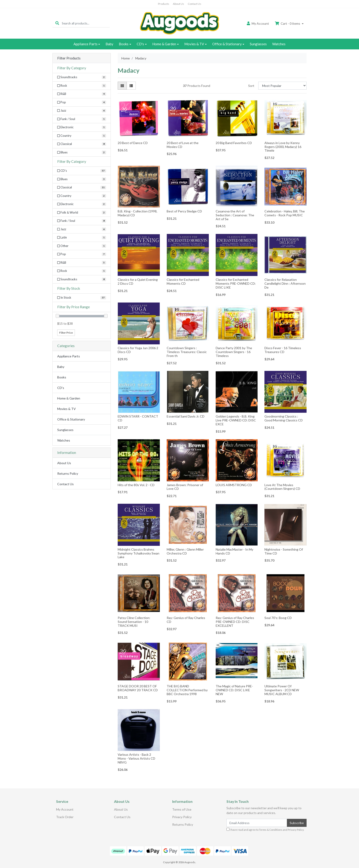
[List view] (131, 86)
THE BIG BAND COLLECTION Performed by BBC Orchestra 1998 (187, 690)
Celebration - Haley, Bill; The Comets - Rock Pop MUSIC (285, 213)
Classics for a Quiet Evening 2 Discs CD (138, 281)
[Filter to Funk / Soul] (82, 221)
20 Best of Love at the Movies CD (183, 145)
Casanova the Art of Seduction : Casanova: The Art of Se (235, 215)
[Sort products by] (282, 86)
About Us (178, 4)
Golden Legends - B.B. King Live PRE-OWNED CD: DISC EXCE (236, 420)
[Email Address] (257, 823)
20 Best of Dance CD (133, 143)
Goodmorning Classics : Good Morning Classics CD (284, 418)
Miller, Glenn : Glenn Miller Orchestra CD (185, 551)
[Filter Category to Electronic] (82, 127)
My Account (65, 809)
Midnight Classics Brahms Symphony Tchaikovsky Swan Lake (139, 553)
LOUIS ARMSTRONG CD (234, 485)
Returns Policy (68, 473)
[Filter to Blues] (82, 179)
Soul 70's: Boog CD (278, 618)
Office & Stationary (227, 44)
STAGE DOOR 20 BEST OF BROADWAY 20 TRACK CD (138, 688)
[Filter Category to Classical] (82, 144)
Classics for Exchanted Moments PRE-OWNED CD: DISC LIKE (236, 283)
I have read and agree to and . (265, 829)
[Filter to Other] (82, 246)
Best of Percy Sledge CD (184, 211)
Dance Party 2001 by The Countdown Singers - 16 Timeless (234, 352)
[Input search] (86, 23)
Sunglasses (258, 44)
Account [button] (258, 23)
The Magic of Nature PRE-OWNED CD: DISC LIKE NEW (234, 690)
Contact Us (194, 4)
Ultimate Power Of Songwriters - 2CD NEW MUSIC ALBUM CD (282, 690)
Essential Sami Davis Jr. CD (186, 416)
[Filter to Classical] (82, 188)
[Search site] (57, 23)
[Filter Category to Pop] (82, 102)
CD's (140, 44)
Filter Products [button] (69, 58)
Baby (109, 44)
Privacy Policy (182, 817)
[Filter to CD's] (82, 171)
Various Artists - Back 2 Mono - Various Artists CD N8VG (136, 758)
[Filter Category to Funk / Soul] (82, 119)
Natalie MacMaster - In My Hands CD (234, 551)
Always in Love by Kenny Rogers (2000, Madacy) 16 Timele (283, 147)
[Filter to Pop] (82, 254)
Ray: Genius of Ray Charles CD (186, 620)
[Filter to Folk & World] (82, 213)
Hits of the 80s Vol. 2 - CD (136, 485)
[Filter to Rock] (82, 271)
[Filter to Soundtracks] (82, 279)
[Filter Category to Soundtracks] (82, 77)
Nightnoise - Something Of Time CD (284, 551)
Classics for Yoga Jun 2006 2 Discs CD (138, 350)
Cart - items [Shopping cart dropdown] (288, 23)
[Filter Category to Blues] (82, 153)
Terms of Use (182, 809)
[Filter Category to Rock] (82, 86)
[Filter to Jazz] (82, 229)
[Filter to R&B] (82, 263)
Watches (279, 44)
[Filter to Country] (82, 196)
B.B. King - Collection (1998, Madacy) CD (137, 213)
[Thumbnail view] (122, 86)
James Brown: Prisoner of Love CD (185, 487)
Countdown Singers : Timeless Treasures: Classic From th (187, 352)
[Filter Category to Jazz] (82, 111)
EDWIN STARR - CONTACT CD (138, 418)
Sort (251, 86)
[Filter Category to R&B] (82, 94)
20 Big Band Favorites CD (234, 143)
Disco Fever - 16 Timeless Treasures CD (283, 350)
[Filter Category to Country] (82, 136)
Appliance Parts (86, 44)
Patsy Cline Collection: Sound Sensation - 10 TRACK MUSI (134, 622)
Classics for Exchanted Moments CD (183, 281)
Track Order (65, 817)
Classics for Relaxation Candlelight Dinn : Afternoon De (285, 283)
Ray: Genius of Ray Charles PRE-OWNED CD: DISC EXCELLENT (235, 622)
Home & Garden (164, 44)
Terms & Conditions (271, 830)
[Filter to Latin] (82, 238)
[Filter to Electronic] (82, 204)
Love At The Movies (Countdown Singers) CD (282, 487)
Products (164, 4)
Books (124, 44)
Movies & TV (194, 44)
